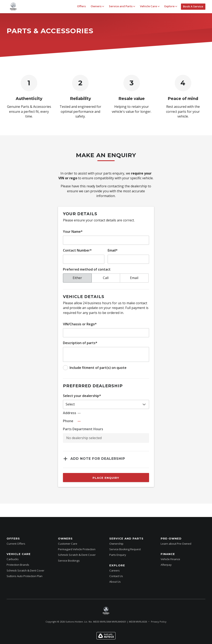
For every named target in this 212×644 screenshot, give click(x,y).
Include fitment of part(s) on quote (98, 368)
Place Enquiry (106, 478)
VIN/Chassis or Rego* (80, 324)
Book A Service (193, 6)
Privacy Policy (159, 622)
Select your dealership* (82, 396)
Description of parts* (80, 343)
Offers (81, 6)
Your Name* (73, 232)
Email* (113, 250)
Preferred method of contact (87, 269)
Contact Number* (77, 250)
